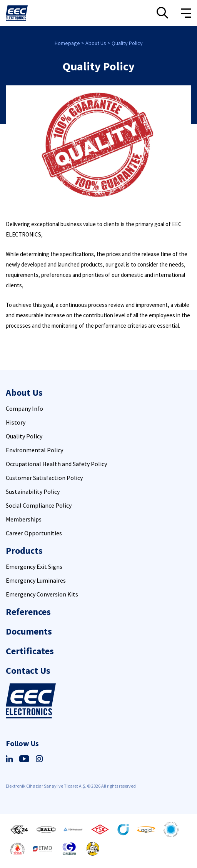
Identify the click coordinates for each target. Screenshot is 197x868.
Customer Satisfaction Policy (44, 478)
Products (24, 551)
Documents (29, 631)
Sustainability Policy (33, 491)
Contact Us (28, 671)
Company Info (24, 408)
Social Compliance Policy (39, 505)
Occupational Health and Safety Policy (56, 464)
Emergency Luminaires (36, 580)
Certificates (30, 651)
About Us (96, 43)
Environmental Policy (34, 450)
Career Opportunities (34, 533)
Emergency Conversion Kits (42, 594)
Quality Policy (127, 43)
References (28, 612)
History (16, 422)
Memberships (24, 519)
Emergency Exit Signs (34, 566)
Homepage (67, 43)
